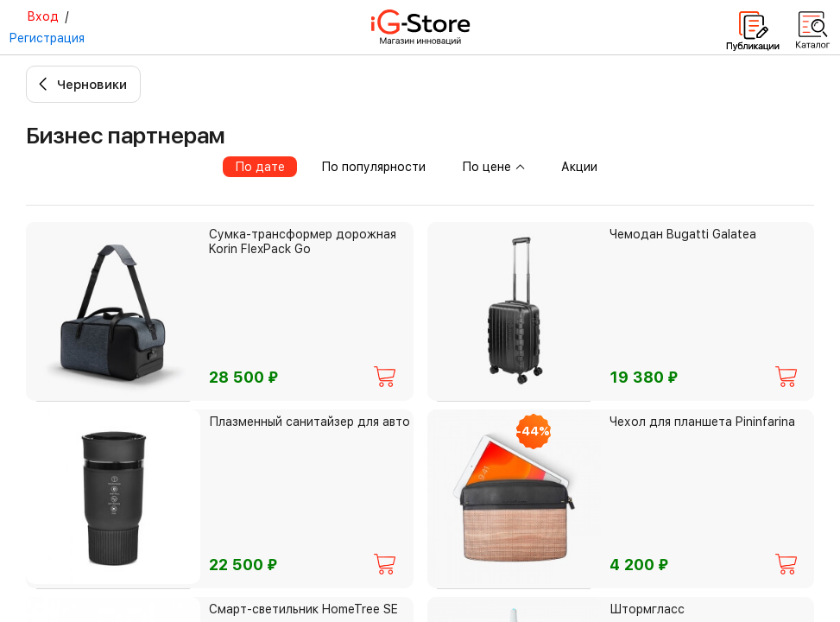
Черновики (92, 85)
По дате (260, 167)
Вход (43, 16)
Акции (579, 167)
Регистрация (47, 38)
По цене (494, 167)
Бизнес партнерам (126, 135)
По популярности (373, 167)
